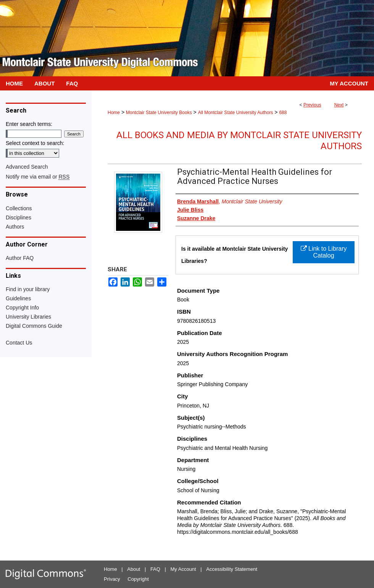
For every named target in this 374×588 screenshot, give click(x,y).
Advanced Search (27, 167)
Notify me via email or (38, 177)
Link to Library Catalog (324, 252)
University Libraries (28, 317)
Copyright (138, 579)
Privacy (112, 579)
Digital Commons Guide (34, 326)
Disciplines (19, 217)
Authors (15, 227)
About (134, 569)
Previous (312, 105)
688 (283, 113)
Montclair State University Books (159, 113)
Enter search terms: (29, 124)
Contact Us (19, 343)
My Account (183, 569)
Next (339, 105)
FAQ (155, 569)
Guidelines (18, 298)
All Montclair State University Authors (236, 113)
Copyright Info (22, 308)
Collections (19, 208)
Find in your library (28, 289)
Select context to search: (35, 143)
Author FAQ (20, 258)
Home (114, 113)
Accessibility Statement (232, 569)
